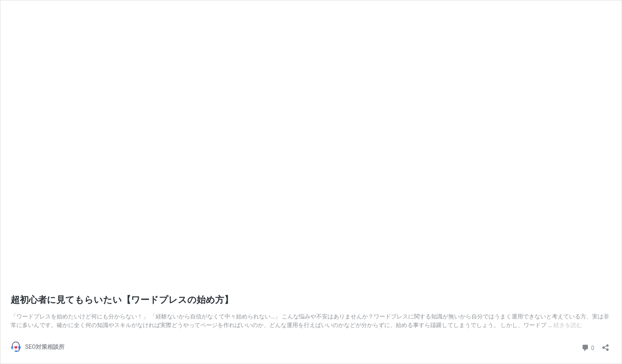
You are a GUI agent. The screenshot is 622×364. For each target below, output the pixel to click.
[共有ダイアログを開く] (606, 345)
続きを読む (568, 325)
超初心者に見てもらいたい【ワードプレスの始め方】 (122, 300)
